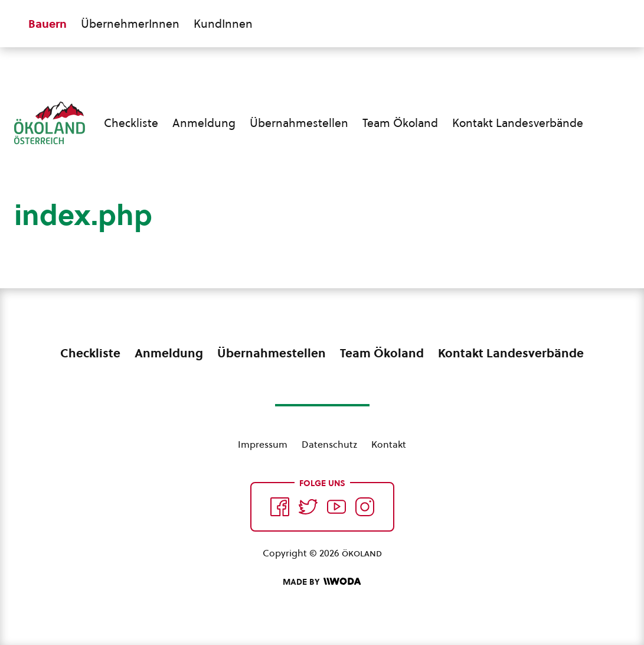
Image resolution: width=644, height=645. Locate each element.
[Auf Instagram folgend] (365, 507)
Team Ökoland (400, 123)
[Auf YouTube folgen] (336, 507)
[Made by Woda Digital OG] (322, 582)
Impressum (263, 444)
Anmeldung (204, 123)
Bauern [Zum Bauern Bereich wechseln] (48, 24)
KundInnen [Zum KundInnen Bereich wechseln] (223, 24)
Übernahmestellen (299, 123)
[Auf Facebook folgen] (280, 507)
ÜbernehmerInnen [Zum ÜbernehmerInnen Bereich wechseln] (130, 24)
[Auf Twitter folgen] (308, 507)
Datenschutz (329, 444)
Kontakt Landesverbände (518, 123)
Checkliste (131, 123)
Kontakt (389, 444)
